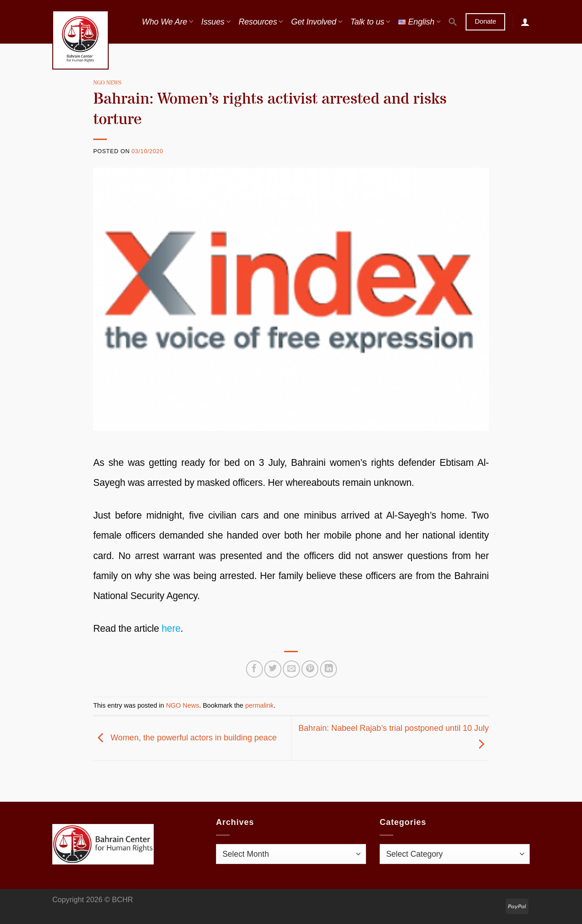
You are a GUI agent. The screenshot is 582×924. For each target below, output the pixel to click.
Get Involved (316, 22)
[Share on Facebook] (254, 669)
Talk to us (370, 22)
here (171, 628)
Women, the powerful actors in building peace (185, 738)
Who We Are (167, 22)
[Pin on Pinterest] (310, 669)
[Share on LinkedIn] (329, 669)
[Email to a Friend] (291, 669)
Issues (216, 22)
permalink (259, 705)
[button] (453, 22)
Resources (261, 22)
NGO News (107, 83)
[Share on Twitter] (273, 669)
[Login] (525, 22)
